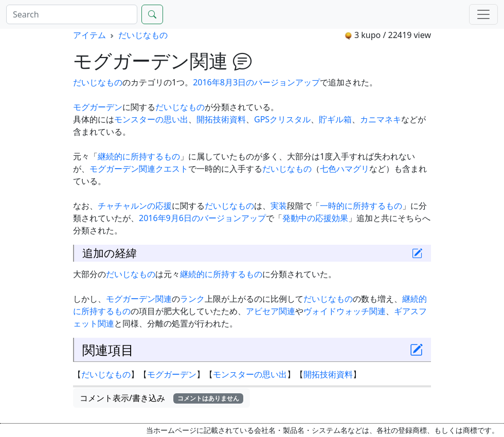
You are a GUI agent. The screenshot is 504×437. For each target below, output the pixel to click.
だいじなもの (143, 35)
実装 (279, 206)
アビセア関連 (271, 311)
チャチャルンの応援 (135, 206)
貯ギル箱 (335, 119)
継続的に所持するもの (139, 156)
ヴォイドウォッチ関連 (345, 311)
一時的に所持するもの (361, 206)
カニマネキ (381, 119)
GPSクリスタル (282, 119)
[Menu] (483, 14)
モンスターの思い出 (151, 119)
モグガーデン (98, 107)
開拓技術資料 (221, 119)
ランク (192, 299)
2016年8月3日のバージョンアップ (256, 82)
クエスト (172, 169)
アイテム (89, 35)
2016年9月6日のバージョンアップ (202, 218)
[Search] (72, 14)
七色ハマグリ (345, 169)
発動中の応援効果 (315, 218)
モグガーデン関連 (122, 169)
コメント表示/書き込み (161, 398)
